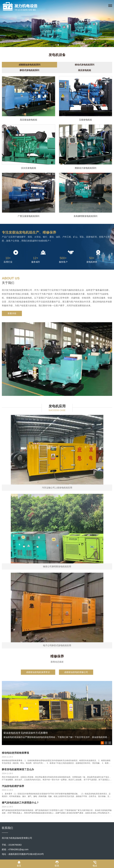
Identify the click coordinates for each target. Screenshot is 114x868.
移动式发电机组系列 (85, 65)
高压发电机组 (85, 70)
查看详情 (12, 313)
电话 (95, 864)
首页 (19, 864)
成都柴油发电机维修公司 (76, 672)
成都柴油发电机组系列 (29, 65)
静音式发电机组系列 (29, 70)
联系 (57, 864)
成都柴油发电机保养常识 (38, 672)
